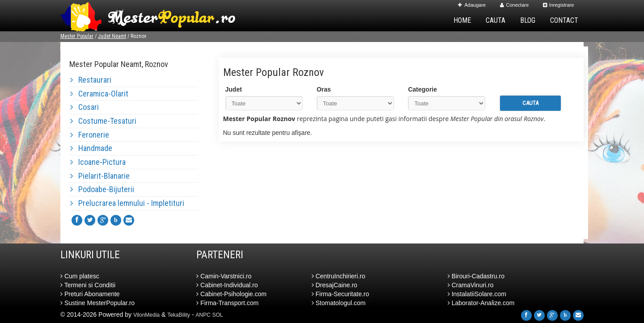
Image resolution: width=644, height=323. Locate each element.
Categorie (422, 89)
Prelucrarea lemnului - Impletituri (127, 203)
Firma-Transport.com (227, 303)
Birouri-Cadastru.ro (476, 276)
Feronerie (90, 135)
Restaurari (91, 80)
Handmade (91, 148)
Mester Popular (77, 36)
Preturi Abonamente (90, 294)
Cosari (85, 107)
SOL (218, 315)
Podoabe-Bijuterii (102, 189)
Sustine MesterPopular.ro (97, 303)
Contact (564, 20)
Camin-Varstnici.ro (224, 276)
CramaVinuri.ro (471, 285)
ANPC (203, 315)
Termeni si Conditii (88, 285)
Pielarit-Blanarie (100, 176)
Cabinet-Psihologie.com (231, 294)
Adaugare (472, 5)
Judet (234, 89)
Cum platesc (80, 276)
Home (462, 20)
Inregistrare (559, 5)
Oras (324, 89)
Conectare (515, 5)
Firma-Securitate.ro (341, 294)
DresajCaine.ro (335, 285)
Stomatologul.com (339, 303)
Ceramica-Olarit (99, 94)
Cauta (496, 20)
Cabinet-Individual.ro (227, 285)
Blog (528, 20)
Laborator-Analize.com (481, 303)
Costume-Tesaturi (103, 121)
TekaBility (179, 315)
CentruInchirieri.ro (339, 276)
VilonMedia (146, 315)
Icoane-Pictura (98, 162)
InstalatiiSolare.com (477, 294)
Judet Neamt (112, 36)
